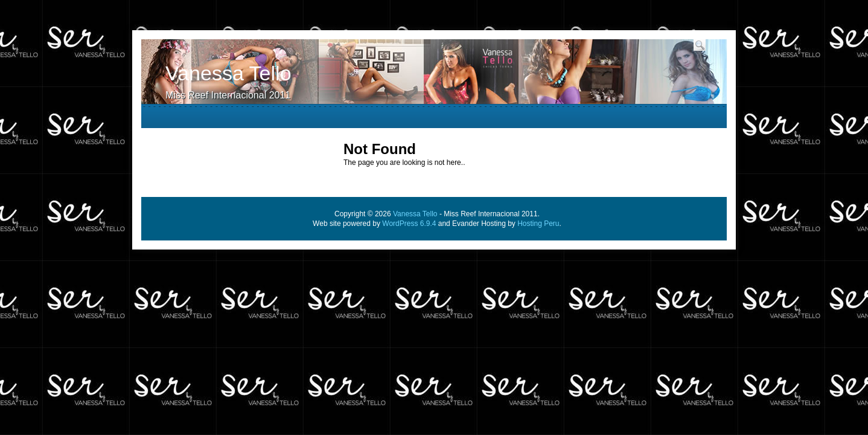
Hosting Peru (538, 224)
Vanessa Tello (228, 73)
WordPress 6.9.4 (409, 224)
